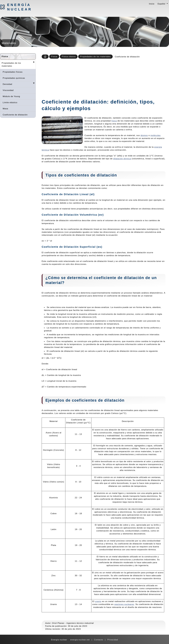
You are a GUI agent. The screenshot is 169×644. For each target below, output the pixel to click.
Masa (5, 109)
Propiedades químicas (14, 78)
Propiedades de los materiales (11, 64)
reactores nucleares (124, 604)
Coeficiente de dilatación (15, 115)
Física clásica (69, 57)
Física (5, 56)
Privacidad (113, 640)
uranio (98, 601)
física (114, 121)
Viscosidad (8, 90)
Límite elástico (10, 102)
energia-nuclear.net (80, 640)
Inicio (152, 4)
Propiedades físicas (13, 72)
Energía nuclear (19, 7)
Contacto (99, 640)
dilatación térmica (122, 159)
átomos (144, 135)
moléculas (156, 135)
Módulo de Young (11, 96)
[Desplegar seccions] (33, 63)
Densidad (7, 84)
